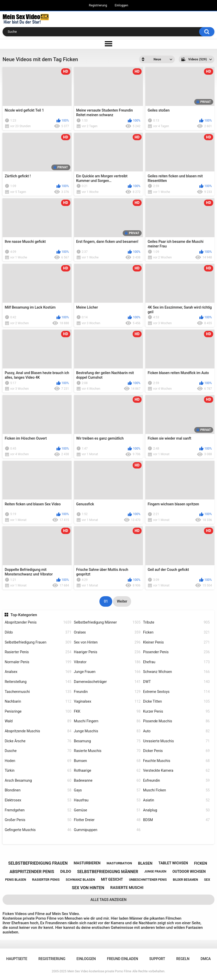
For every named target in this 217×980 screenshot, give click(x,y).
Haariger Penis (107, 652)
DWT (176, 682)
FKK (107, 711)
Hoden (38, 761)
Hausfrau (107, 800)
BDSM (176, 820)
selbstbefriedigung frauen (38, 863)
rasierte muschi (127, 888)
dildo (66, 872)
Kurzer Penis (176, 711)
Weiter (122, 601)
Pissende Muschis (176, 721)
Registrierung (98, 5)
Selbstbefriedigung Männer (107, 622)
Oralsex (107, 632)
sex (207, 880)
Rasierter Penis (38, 652)
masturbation (119, 863)
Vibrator (107, 662)
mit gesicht (112, 879)
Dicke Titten (176, 701)
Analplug (176, 810)
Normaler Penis (38, 662)
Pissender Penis (176, 652)
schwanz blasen (80, 880)
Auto (176, 731)
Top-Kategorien (24, 615)
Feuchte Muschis (176, 761)
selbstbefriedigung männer (108, 872)
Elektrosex (38, 800)
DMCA (206, 959)
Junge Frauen (107, 672)
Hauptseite (17, 959)
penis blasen (16, 880)
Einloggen (122, 5)
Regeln (183, 959)
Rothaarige (107, 771)
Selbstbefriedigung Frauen (38, 642)
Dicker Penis (176, 751)
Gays (107, 790)
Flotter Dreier (107, 820)
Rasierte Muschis (107, 751)
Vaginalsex (107, 701)
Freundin (107, 692)
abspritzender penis (32, 872)
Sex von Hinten (107, 642)
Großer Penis (38, 820)
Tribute (176, 622)
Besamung (107, 741)
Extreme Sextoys (176, 692)
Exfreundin (176, 781)
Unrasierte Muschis (176, 741)
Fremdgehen (38, 810)
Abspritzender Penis (38, 622)
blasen (145, 863)
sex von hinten (88, 888)
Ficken (176, 632)
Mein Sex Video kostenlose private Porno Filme (99, 971)
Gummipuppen (107, 830)
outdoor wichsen (189, 872)
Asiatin (176, 800)
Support (157, 959)
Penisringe (38, 711)
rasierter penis (46, 880)
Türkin (38, 771)
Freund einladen (122, 959)
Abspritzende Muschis (38, 731)
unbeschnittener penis (148, 880)
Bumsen (107, 761)
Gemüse (107, 810)
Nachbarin (38, 701)
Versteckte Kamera (176, 771)
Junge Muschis (107, 731)
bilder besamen (185, 880)
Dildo (38, 632)
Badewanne (107, 781)
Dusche (38, 751)
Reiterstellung (38, 682)
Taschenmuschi (38, 692)
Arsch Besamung (38, 781)
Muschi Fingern (107, 721)
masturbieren (87, 863)
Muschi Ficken (176, 790)
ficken (201, 863)
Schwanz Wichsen (176, 672)
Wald (38, 721)
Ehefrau (176, 662)
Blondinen (38, 790)
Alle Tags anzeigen (108, 900)
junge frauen (155, 872)
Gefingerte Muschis (38, 830)
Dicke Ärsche (38, 741)
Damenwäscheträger (107, 682)
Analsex (38, 672)
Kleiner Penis (176, 642)
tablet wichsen (173, 863)
